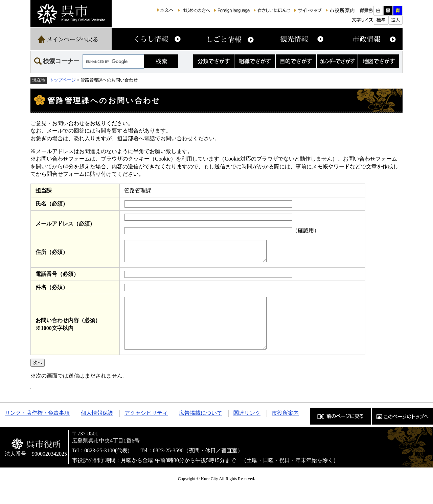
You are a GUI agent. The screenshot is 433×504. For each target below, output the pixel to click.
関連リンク (247, 427)
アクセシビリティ (146, 427)
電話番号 (57, 278)
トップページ (63, 80)
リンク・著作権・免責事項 (37, 427)
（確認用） (306, 230)
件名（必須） (52, 291)
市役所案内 (285, 427)
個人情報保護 (97, 427)
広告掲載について (201, 427)
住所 (52, 254)
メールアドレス (65, 224)
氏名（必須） (52, 204)
